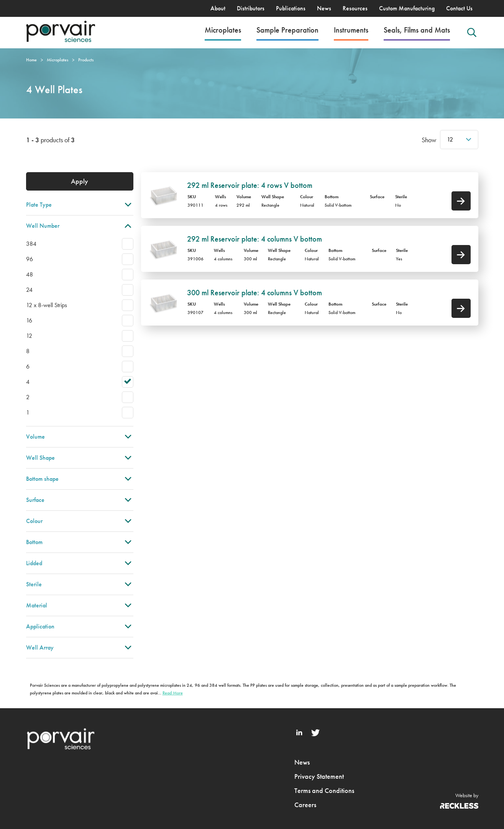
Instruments (351, 30)
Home (31, 60)
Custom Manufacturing (407, 8)
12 (450, 139)
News (324, 8)
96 (30, 259)
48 (30, 274)
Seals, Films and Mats (417, 30)
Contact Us (459, 8)
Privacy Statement (319, 776)
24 (29, 290)
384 (31, 244)
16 (29, 320)
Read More (173, 693)
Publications (291, 8)
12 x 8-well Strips (47, 305)
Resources (355, 8)
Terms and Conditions (324, 790)
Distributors (251, 8)
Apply (80, 181)
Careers (305, 805)
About (218, 8)
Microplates (223, 30)
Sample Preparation (287, 30)
